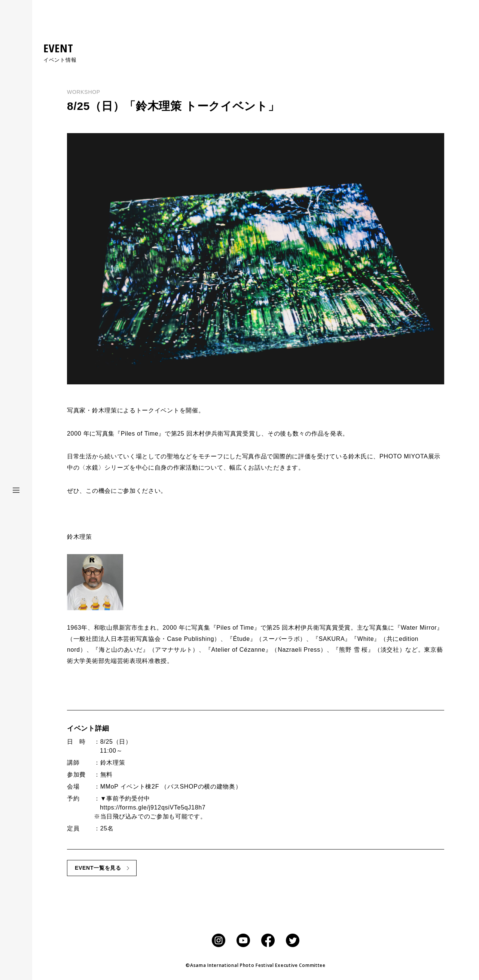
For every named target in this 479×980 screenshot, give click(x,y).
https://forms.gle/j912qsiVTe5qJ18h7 (153, 807)
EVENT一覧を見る (98, 868)
